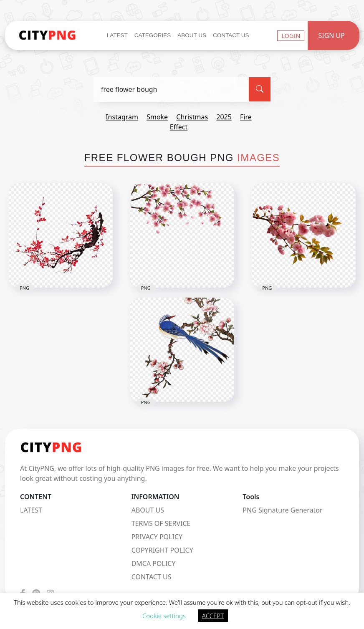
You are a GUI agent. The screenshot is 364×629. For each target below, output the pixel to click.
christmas (192, 117)
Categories (153, 35)
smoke (157, 117)
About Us (192, 35)
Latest (117, 35)
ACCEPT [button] (213, 616)
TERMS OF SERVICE (161, 523)
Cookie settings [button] (164, 616)
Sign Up (331, 35)
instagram (122, 117)
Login (291, 35)
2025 (224, 117)
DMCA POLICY (154, 563)
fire (246, 117)
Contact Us (231, 35)
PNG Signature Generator (282, 510)
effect (179, 127)
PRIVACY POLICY (157, 537)
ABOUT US (148, 510)
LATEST (31, 510)
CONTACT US (152, 577)
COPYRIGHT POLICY (162, 550)
